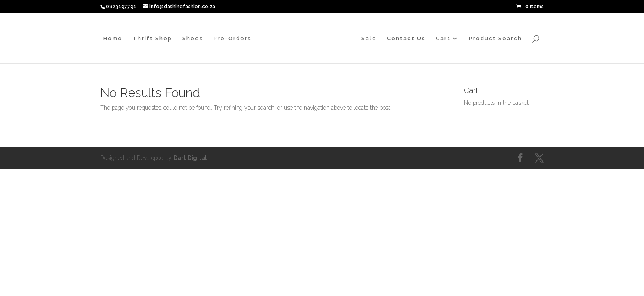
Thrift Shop (152, 39)
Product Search (496, 39)
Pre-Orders (232, 39)
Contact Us (406, 39)
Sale (369, 39)
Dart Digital (190, 158)
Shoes (193, 39)
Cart (443, 39)
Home (113, 39)
